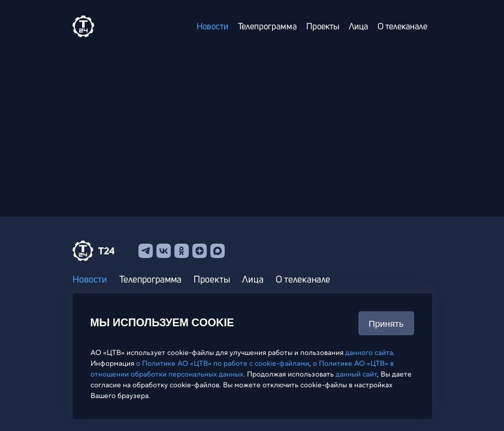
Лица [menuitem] (358, 27)
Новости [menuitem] (212, 27)
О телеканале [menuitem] (402, 27)
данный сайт (356, 374)
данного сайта (369, 353)
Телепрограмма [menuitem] (267, 27)
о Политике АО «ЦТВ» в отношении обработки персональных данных (242, 369)
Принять (386, 324)
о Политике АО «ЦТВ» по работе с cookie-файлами (223, 363)
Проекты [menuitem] (323, 27)
